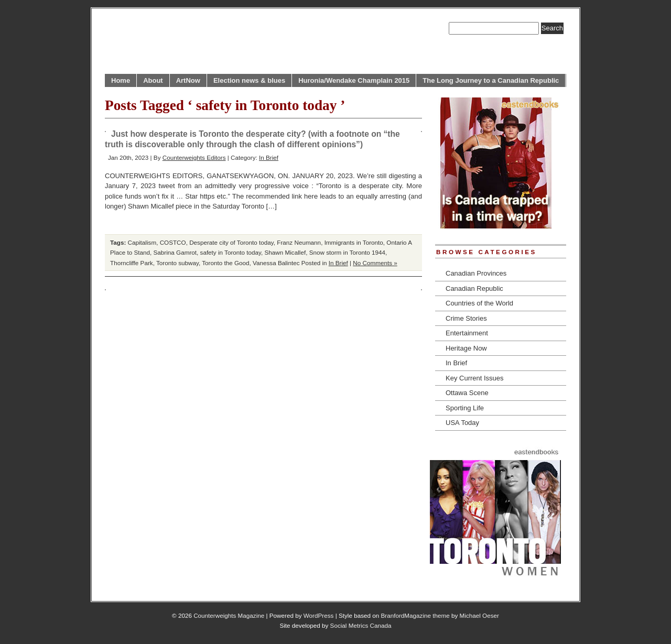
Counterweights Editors (194, 157)
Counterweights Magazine (229, 615)
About (153, 80)
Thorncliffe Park (132, 263)
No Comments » (375, 263)
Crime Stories (466, 318)
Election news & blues (249, 80)
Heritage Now (466, 348)
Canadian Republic (474, 288)
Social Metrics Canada (361, 625)
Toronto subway (177, 263)
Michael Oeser (479, 615)
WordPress (319, 615)
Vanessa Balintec (276, 263)
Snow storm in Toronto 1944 (347, 252)
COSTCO (173, 242)
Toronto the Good (225, 263)
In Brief (269, 157)
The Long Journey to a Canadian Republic (491, 80)
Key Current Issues (475, 378)
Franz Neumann (299, 242)
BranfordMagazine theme (415, 615)
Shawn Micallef (285, 252)
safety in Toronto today (231, 252)
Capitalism (142, 242)
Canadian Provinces (476, 273)
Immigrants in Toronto (354, 242)
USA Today (462, 423)
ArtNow (188, 80)
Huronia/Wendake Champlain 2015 (354, 80)
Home (121, 80)
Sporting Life (465, 408)
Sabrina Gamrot (175, 252)
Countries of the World (479, 303)
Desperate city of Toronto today (231, 242)
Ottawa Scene (467, 393)
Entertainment (467, 333)
